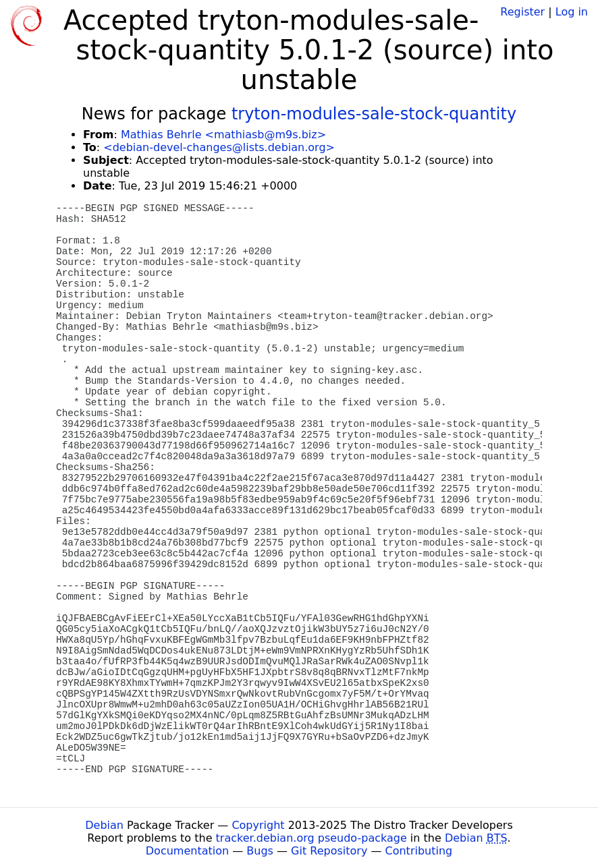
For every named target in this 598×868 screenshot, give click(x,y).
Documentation (187, 851)
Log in (572, 12)
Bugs (260, 851)
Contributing (419, 851)
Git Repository (329, 851)
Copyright (258, 825)
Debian (104, 825)
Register (522, 12)
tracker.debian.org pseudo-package (311, 838)
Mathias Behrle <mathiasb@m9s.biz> (223, 135)
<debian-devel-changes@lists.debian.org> (219, 147)
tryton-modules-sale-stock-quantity (374, 114)
